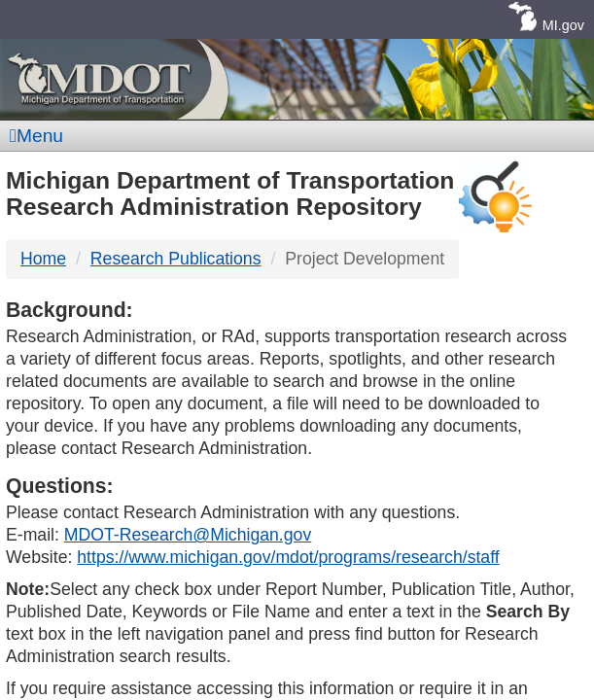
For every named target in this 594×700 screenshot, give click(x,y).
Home (43, 259)
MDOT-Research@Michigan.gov (188, 535)
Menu (36, 136)
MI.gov (563, 25)
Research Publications (176, 259)
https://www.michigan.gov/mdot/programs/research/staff (288, 557)
